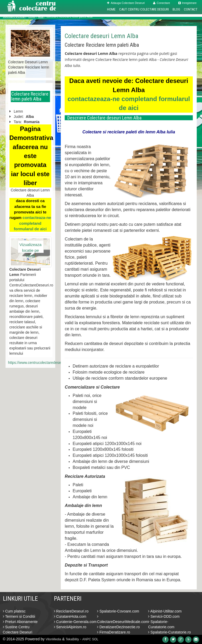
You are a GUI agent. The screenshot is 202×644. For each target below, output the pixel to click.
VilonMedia (53, 639)
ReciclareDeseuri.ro (71, 611)
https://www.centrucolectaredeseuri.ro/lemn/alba (47, 363)
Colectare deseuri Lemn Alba (102, 36)
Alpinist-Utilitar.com (165, 611)
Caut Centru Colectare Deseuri (144, 9)
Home (111, 9)
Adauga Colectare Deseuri (126, 3)
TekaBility (72, 639)
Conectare (162, 3)
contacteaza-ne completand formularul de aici (32, 223)
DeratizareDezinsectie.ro (118, 627)
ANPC (87, 639)
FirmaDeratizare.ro (114, 632)
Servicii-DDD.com (164, 616)
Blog (176, 9)
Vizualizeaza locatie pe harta (31, 248)
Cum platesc (14, 611)
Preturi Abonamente (20, 622)
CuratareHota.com (70, 616)
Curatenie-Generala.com (75, 622)
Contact (191, 9)
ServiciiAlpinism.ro (70, 627)
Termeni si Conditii (19, 616)
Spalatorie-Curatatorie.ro (169, 632)
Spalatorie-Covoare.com (118, 611)
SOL (95, 639)
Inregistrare (188, 3)
